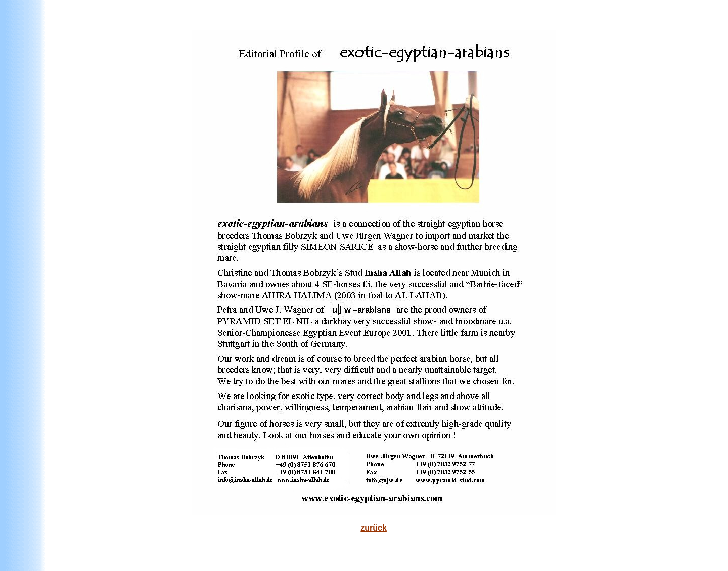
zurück (374, 528)
